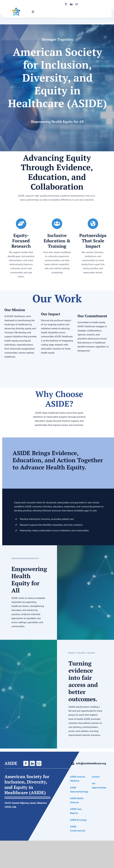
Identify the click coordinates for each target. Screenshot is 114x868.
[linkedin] (71, 4)
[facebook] (66, 4)
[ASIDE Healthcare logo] (16, 9)
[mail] (77, 4)
